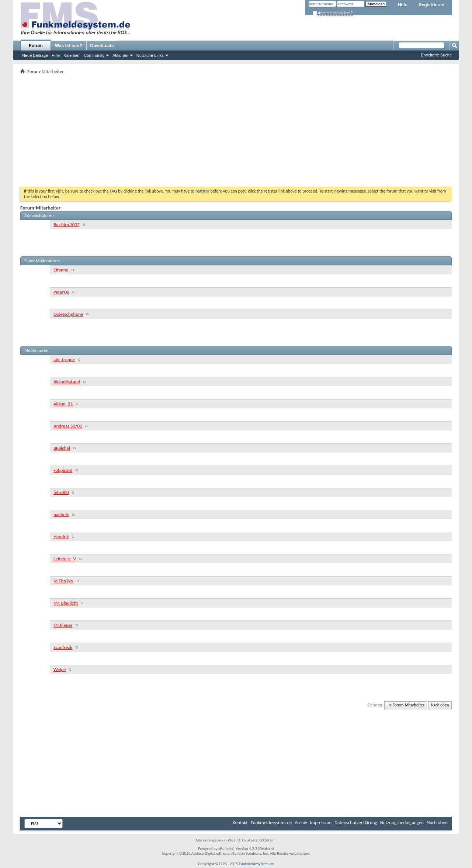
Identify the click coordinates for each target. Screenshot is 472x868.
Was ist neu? (69, 46)
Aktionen (120, 55)
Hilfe (403, 5)
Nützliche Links (150, 55)
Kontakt (240, 822)
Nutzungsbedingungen (402, 822)
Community (94, 55)
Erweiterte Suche (436, 55)
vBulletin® (227, 849)
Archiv (301, 822)
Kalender (72, 55)
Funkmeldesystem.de (271, 822)
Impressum (321, 822)
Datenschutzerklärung (356, 822)
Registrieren (431, 5)
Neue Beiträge (35, 55)
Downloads (102, 46)
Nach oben (440, 705)
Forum (36, 46)
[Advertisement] (236, 131)
